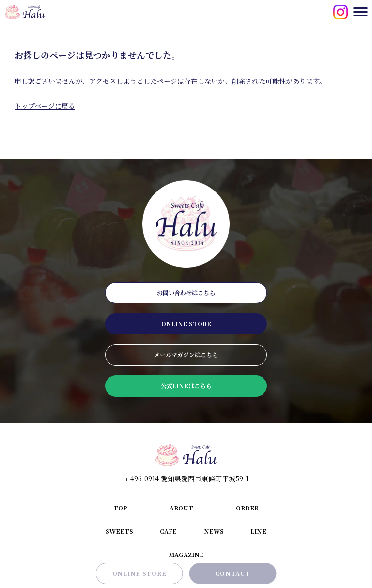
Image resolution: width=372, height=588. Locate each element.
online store (186, 324)
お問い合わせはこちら (186, 293)
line (258, 531)
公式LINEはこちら (186, 386)
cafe (168, 531)
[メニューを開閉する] (360, 12)
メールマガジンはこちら (186, 355)
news (214, 531)
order (247, 508)
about (181, 508)
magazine (186, 554)
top (120, 508)
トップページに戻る (45, 106)
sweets (119, 531)
